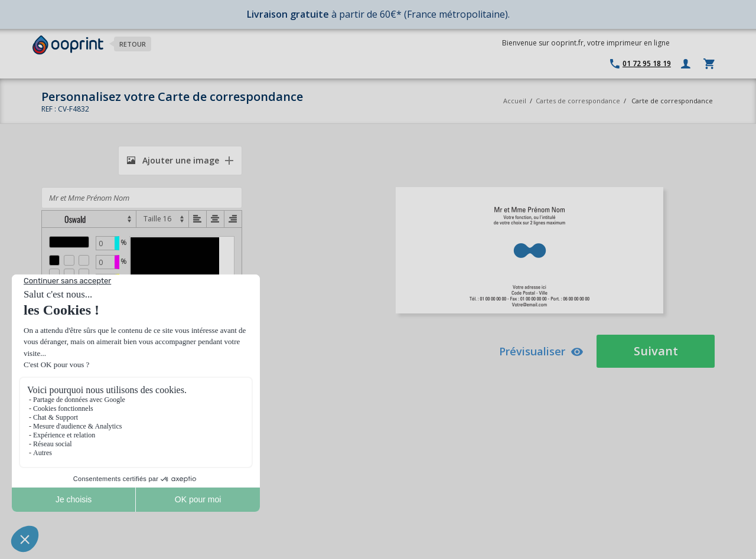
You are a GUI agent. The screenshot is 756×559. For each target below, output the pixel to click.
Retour (133, 44)
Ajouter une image (173, 160)
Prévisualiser (541, 351)
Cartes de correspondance (578, 101)
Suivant (656, 351)
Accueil (515, 101)
